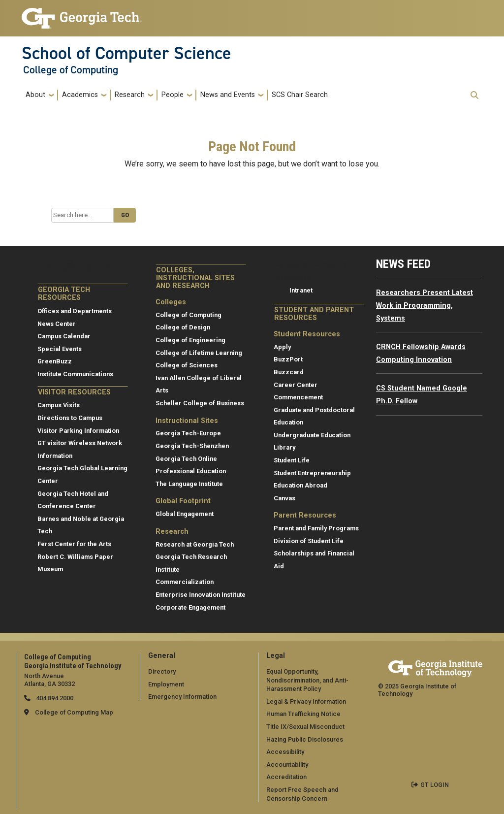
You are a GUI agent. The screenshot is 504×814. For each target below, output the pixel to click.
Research (130, 95)
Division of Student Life (309, 541)
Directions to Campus (70, 418)
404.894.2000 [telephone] (54, 698)
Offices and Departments (75, 311)
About (35, 95)
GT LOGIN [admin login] (435, 785)
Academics (80, 95)
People (173, 95)
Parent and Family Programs (316, 528)
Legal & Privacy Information (306, 701)
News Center (57, 324)
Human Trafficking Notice (303, 714)
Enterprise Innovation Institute (201, 595)
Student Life (292, 460)
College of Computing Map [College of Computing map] (74, 712)
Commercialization (185, 582)
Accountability (287, 765)
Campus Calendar (64, 336)
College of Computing (71, 70)
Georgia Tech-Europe (188, 433)
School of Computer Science (126, 53)
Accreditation (286, 777)
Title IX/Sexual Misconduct (305, 727)
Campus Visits (59, 405)
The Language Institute (189, 484)
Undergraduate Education (312, 435)
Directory (162, 671)
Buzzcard (289, 372)
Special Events (60, 349)
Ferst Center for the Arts (74, 544)
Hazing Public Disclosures (305, 739)
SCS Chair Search (300, 95)
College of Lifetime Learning (199, 353)
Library (284, 447)
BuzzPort (288, 359)
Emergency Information (182, 697)
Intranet (301, 290)
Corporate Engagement (190, 607)
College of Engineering (190, 340)
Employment (166, 684)
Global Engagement (185, 514)
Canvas (284, 498)
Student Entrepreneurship (312, 473)
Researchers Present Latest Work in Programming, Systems (425, 305)
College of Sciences (187, 365)
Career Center (296, 385)
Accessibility (285, 752)
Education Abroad (300, 485)
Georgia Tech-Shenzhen (192, 446)
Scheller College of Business (200, 403)
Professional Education (191, 471)
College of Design (183, 327)
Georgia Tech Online (186, 459)
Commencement (298, 397)
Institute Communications (75, 374)
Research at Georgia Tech (195, 544)
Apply (282, 347)
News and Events (228, 95)
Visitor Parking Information (78, 431)
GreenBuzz (55, 361)
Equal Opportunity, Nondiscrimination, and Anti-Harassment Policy (307, 680)
